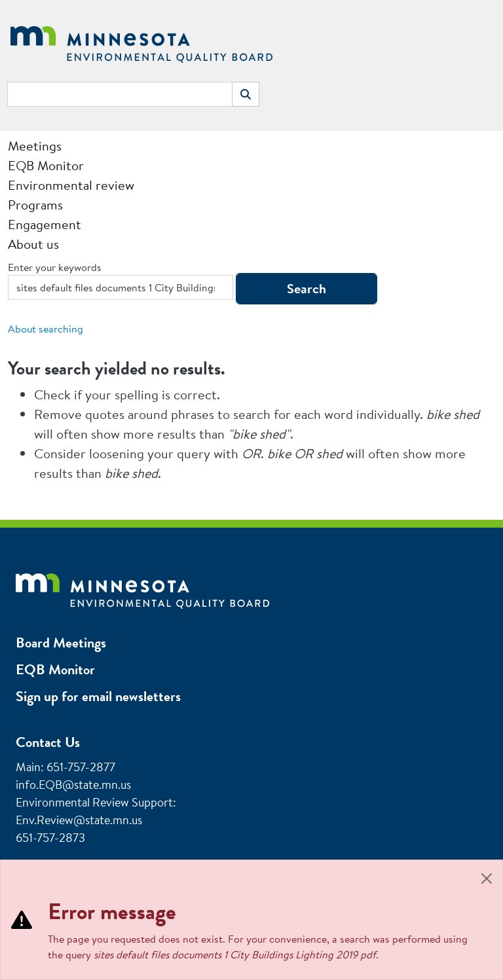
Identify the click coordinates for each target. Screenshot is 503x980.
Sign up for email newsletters (98, 696)
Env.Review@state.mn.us (79, 820)
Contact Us (48, 742)
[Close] (487, 879)
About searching (46, 329)
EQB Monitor (55, 669)
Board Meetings (61, 643)
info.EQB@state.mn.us (73, 785)
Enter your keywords (55, 267)
